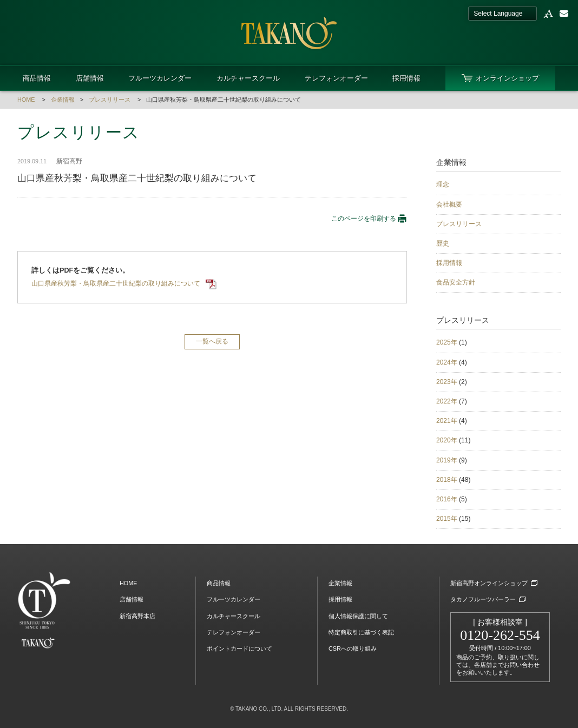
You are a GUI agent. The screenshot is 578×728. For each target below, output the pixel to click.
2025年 (447, 342)
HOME (26, 100)
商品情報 (37, 78)
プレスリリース (110, 100)
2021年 (447, 421)
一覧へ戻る (212, 341)
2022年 (447, 401)
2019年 (447, 460)
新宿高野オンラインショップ (489, 583)
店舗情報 (90, 78)
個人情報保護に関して (358, 616)
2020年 (447, 440)
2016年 (447, 499)
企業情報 (63, 100)
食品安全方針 (456, 282)
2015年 (447, 519)
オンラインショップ (507, 78)
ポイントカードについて (239, 648)
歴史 (443, 243)
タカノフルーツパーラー (483, 599)
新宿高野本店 (137, 616)
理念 (443, 184)
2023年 (447, 382)
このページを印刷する (369, 219)
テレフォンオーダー (336, 78)
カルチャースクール (248, 78)
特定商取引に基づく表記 (361, 632)
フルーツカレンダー (160, 78)
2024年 (447, 362)
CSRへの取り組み (353, 648)
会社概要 (449, 204)
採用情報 (406, 78)
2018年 (447, 480)
